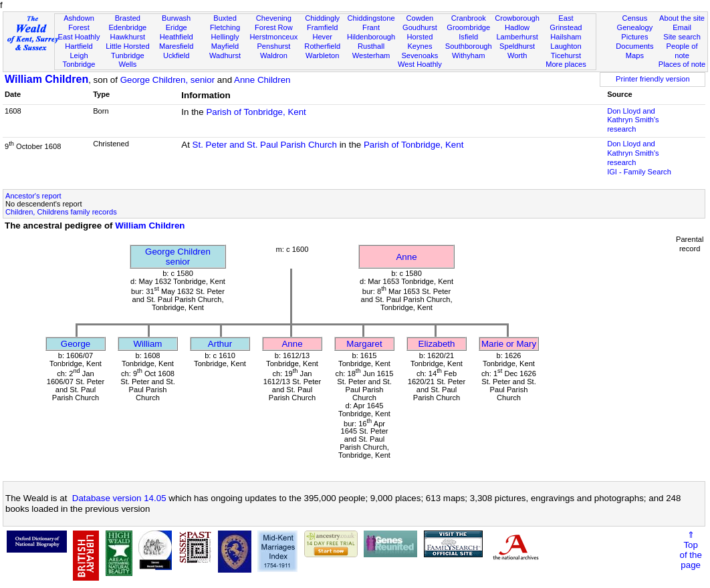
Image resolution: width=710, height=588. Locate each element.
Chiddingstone (371, 18)
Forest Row (274, 27)
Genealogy (635, 27)
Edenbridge (127, 27)
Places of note (682, 64)
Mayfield (225, 46)
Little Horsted (127, 46)
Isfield (468, 37)
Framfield (322, 27)
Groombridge (468, 27)
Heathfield (176, 37)
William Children (46, 79)
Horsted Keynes (420, 41)
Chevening (274, 18)
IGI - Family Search (639, 172)
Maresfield (176, 46)
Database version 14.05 (119, 498)
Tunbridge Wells (128, 60)
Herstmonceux (274, 37)
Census (635, 18)
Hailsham (566, 37)
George (76, 344)
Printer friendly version (653, 79)
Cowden (420, 18)
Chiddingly (322, 18)
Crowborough (517, 18)
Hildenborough (371, 37)
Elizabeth (437, 344)
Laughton (566, 46)
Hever (322, 37)
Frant (371, 27)
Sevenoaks (420, 55)
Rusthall (371, 46)
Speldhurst (517, 46)
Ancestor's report (33, 196)
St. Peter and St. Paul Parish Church (265, 145)
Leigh (79, 55)
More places (566, 64)
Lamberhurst (517, 37)
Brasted (128, 18)
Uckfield (176, 55)
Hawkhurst (128, 37)
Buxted (225, 18)
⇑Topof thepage (691, 550)
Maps (635, 55)
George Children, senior (168, 80)
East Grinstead (566, 23)
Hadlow (517, 27)
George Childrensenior (178, 257)
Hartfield (79, 46)
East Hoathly (79, 37)
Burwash (176, 18)
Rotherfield (322, 46)
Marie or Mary (509, 344)
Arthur (220, 344)
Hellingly (225, 37)
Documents (634, 46)
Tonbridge (79, 64)
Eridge (176, 27)
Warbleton (322, 55)
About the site (682, 18)
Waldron (274, 55)
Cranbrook (469, 18)
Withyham (468, 55)
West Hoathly (420, 64)
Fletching (225, 27)
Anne (406, 257)
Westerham (371, 55)
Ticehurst (566, 55)
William (148, 344)
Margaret (364, 344)
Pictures (634, 37)
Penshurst (273, 46)
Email (682, 27)
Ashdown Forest (79, 23)
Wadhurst (225, 55)
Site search (682, 37)
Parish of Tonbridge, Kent (256, 112)
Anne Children (262, 80)
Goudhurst (420, 27)
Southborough (469, 46)
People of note (682, 51)
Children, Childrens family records (61, 212)
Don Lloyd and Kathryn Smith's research (633, 120)
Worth (517, 55)
